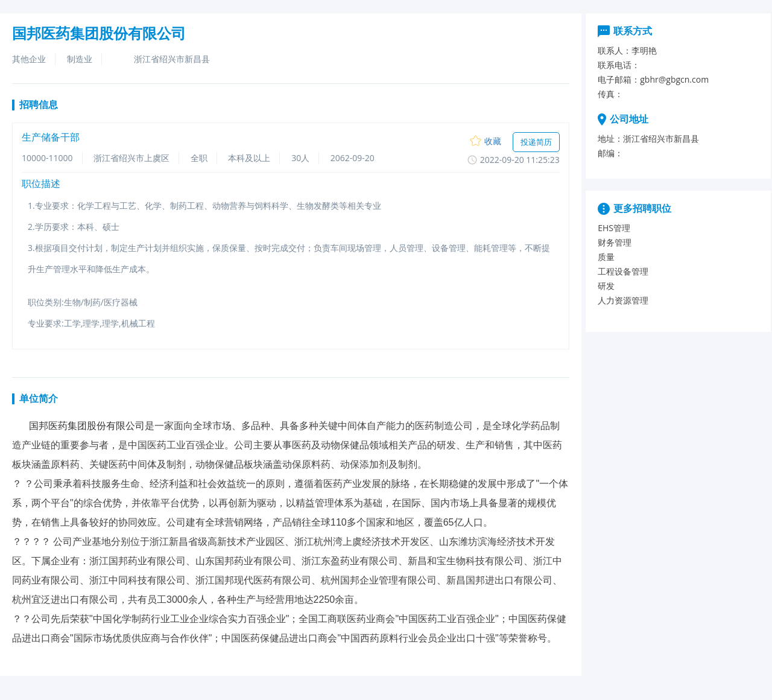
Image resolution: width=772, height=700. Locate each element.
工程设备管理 (623, 271)
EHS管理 (614, 228)
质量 (606, 257)
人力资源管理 (623, 300)
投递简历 (536, 142)
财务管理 (615, 242)
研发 (606, 286)
